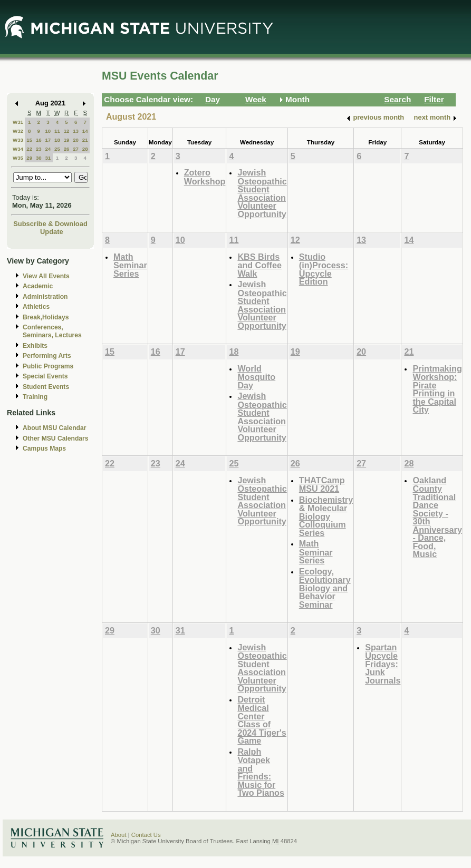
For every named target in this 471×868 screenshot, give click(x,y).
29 (29, 158)
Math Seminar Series (130, 265)
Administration (45, 297)
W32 (18, 131)
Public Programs (48, 366)
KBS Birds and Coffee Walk (259, 265)
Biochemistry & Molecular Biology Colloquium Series (326, 516)
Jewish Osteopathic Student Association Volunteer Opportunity (262, 193)
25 (57, 149)
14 (85, 131)
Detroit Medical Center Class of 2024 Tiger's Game (262, 720)
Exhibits (35, 346)
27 (76, 149)
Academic (38, 286)
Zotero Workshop (205, 177)
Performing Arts (47, 356)
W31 (18, 122)
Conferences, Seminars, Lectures (52, 331)
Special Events (45, 376)
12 (67, 131)
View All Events (46, 276)
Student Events (46, 387)
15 (29, 140)
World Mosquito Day (256, 377)
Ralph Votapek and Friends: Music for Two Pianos (261, 772)
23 (39, 149)
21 (85, 140)
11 (57, 131)
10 (48, 131)
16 (39, 140)
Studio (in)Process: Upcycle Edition (324, 269)
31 (48, 158)
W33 (18, 140)
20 (76, 140)
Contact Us (146, 835)
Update (52, 232)
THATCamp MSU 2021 (322, 485)
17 (48, 140)
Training (35, 397)
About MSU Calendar (54, 428)
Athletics (36, 307)
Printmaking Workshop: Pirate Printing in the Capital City (437, 389)
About (119, 835)
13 (76, 131)
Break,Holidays (46, 317)
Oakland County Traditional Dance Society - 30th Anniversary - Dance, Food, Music (437, 517)
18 (57, 140)
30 (39, 158)
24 (48, 149)
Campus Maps (44, 448)
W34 (18, 149)
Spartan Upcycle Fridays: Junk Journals (383, 664)
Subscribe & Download (50, 224)
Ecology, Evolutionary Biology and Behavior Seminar (325, 588)
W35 (18, 158)
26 (67, 149)
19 (67, 140)
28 (85, 149)
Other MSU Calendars (56, 438)
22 (29, 149)
